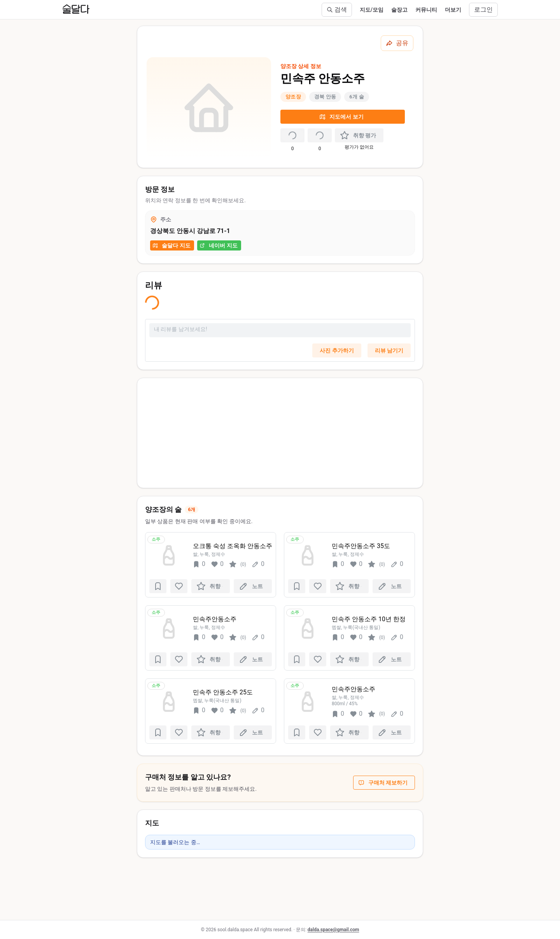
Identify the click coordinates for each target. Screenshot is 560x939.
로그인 (483, 10)
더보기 (453, 10)
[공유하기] (397, 43)
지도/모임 (372, 10)
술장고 (399, 10)
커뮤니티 (426, 10)
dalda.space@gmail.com (333, 930)
